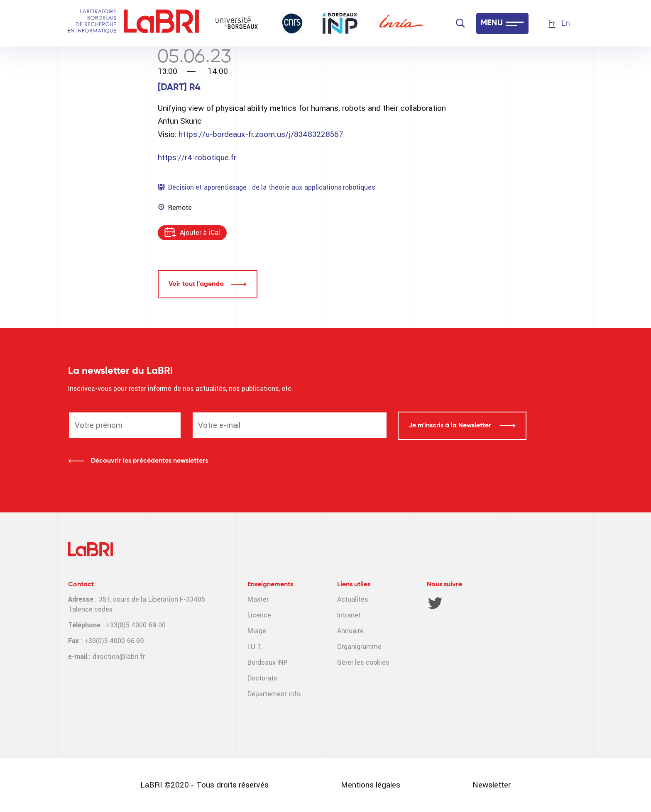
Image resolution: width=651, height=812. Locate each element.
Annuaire (350, 631)
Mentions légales (371, 785)
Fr (552, 23)
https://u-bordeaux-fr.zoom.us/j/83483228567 (261, 134)
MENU (492, 23)
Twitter (435, 603)
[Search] (460, 23)
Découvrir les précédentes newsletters (149, 461)
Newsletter (492, 785)
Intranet (349, 615)
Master (258, 599)
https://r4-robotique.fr (197, 157)
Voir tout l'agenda (196, 284)
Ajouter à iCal (200, 233)
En (566, 23)
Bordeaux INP (268, 662)
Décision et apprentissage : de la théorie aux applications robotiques (272, 187)
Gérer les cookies (363, 662)
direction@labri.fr (119, 657)
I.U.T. (255, 647)
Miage (257, 631)
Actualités (352, 599)
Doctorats (262, 678)
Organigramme (359, 647)
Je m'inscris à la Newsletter (451, 426)
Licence (259, 615)
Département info (274, 694)
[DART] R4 (179, 88)
